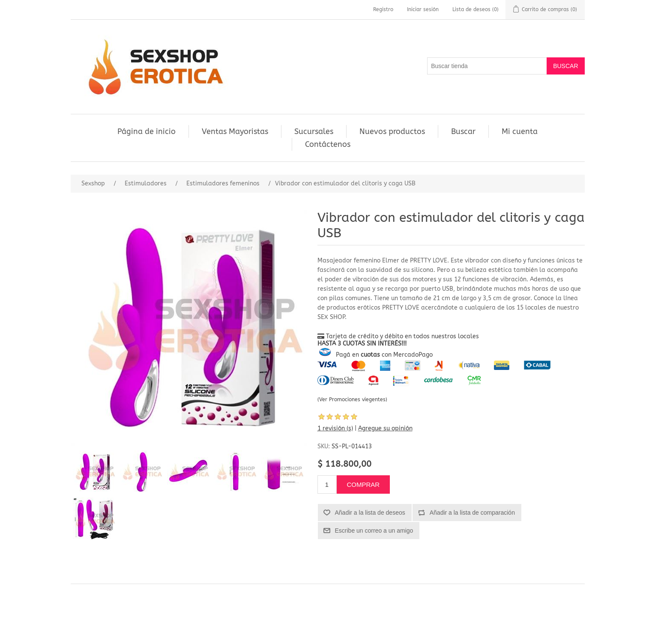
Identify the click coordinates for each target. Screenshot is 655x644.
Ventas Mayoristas (235, 131)
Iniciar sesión (423, 9)
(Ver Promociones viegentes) (352, 400)
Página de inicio (147, 131)
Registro (383, 9)
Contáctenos (328, 144)
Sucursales (314, 131)
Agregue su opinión (385, 428)
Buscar (463, 131)
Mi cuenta (520, 131)
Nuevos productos (392, 131)
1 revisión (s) (335, 428)
